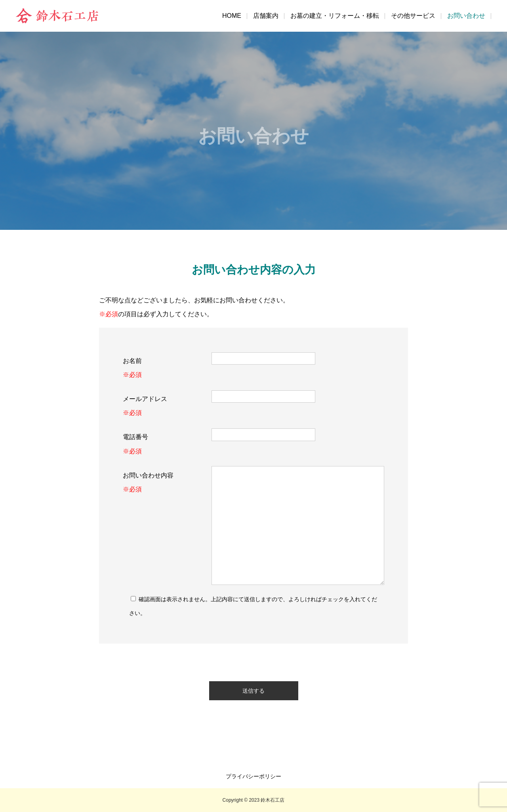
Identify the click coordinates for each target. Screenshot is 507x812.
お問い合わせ (466, 16)
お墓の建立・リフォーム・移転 (335, 16)
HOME (232, 16)
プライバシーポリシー (253, 776)
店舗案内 (266, 16)
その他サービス (413, 16)
